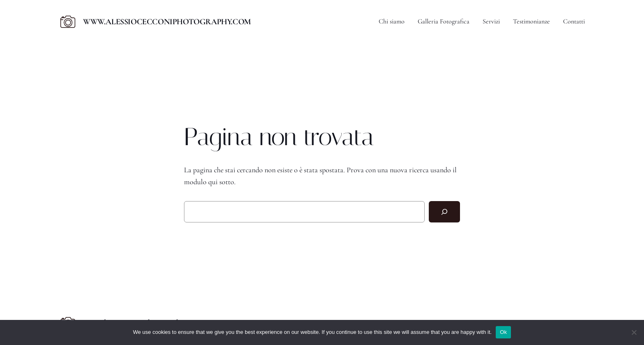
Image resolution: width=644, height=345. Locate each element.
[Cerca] (444, 212)
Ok (503, 332)
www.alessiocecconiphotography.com (167, 22)
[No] (634, 332)
